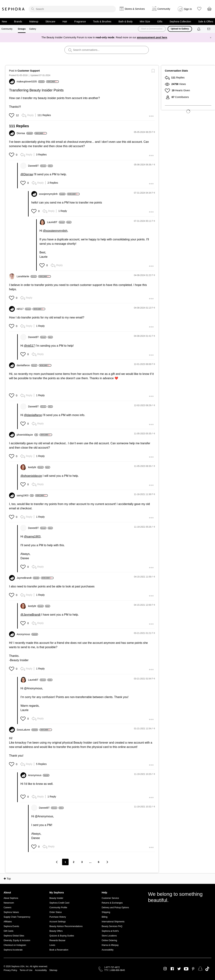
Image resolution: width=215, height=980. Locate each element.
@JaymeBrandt (30, 615)
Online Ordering (109, 940)
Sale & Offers (206, 22)
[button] (12, 115)
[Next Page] (107, 862)
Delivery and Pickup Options (115, 908)
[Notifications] (199, 29)
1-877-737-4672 (112, 967)
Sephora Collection (180, 22)
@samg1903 (32, 537)
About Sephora (11, 898)
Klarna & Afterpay (110, 945)
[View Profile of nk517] (24, 309)
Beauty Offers (56, 931)
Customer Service (110, 898)
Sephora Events (11, 926)
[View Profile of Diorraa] (25, 133)
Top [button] (9, 879)
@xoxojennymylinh (55, 231)
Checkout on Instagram (15, 945)
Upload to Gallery (180, 29)
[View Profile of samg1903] (25, 495)
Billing (105, 917)
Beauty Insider (56, 898)
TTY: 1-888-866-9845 (115, 970)
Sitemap (53, 970)
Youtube (186, 969)
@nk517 (29, 346)
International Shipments (113, 922)
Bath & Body (126, 22)
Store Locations (109, 936)
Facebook (172, 969)
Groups (22, 29)
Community (7, 29)
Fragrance (80, 22)
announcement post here (152, 37)
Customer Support (29, 71)
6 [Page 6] (99, 862)
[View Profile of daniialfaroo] (27, 365)
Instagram (165, 969)
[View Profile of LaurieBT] (56, 222)
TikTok (207, 969)
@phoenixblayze (31, 476)
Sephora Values (11, 912)
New (4, 22)
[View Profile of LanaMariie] (27, 276)
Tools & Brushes (102, 22)
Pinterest (193, 969)
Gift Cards (9, 931)
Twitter (179, 969)
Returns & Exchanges (112, 903)
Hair (65, 22)
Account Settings (58, 922)
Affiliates (8, 922)
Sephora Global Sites (14, 936)
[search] (72, 9)
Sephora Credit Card (59, 903)
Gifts (160, 22)
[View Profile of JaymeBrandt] (28, 578)
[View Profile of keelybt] (36, 467)
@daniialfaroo (33, 415)
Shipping (106, 912)
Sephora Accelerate (13, 950)
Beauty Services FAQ (112, 926)
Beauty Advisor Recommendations (66, 926)
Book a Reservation (59, 950)
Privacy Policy (10, 970)
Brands (18, 22)
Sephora (13, 9)
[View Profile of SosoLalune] (27, 730)
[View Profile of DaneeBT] (37, 166)
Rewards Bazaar (57, 940)
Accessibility (108, 950)
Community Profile (58, 908)
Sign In (188, 9)
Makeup (34, 22)
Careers (8, 908)
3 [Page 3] (82, 862)
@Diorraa (27, 174)
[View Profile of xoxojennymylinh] (52, 194)
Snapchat (200, 969)
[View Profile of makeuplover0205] (31, 82)
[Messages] (209, 29)
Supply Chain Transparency (17, 917)
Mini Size (145, 22)
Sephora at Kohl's (110, 931)
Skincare (50, 22)
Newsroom (9, 903)
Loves (52, 945)
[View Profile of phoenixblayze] (27, 435)
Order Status (56, 912)
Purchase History (58, 917)
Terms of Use (26, 970)
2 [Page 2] (74, 862)
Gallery (33, 29)
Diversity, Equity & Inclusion (17, 940)
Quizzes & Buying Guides (62, 936)
